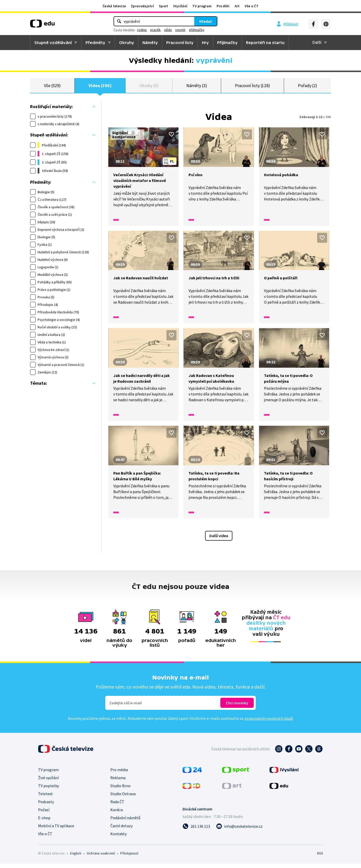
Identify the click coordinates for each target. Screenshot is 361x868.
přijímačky (197, 30)
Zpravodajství (142, 6)
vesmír (180, 30)
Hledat (206, 21)
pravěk (155, 30)
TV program (202, 6)
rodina (142, 30)
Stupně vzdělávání (53, 43)
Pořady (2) (307, 87)
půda (168, 30)
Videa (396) (100, 87)
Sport (164, 6)
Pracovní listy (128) (253, 87)
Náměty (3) (197, 87)
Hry (205, 43)
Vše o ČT (252, 6)
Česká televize (114, 6)
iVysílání (180, 6)
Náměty (150, 43)
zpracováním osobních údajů (268, 723)
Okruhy (127, 43)
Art (237, 6)
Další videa (219, 540)
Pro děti (223, 6)
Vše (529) (52, 87)
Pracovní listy (180, 43)
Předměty (95, 43)
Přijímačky (227, 43)
